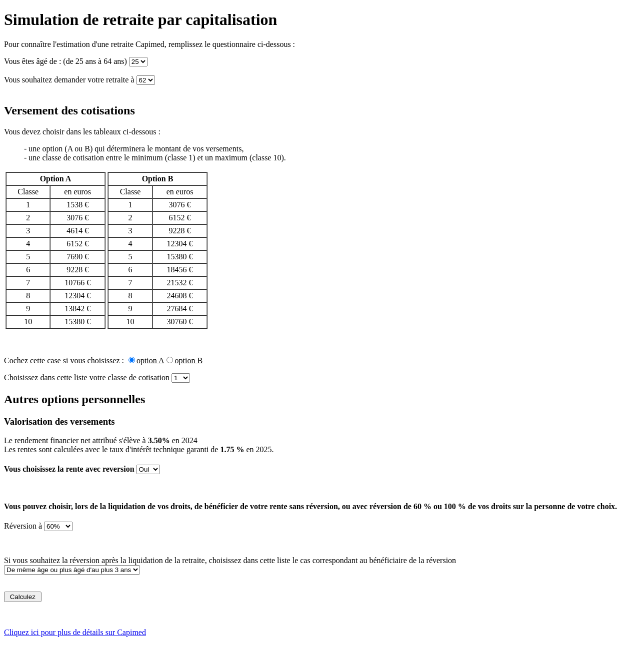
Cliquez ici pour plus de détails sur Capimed (75, 632)
